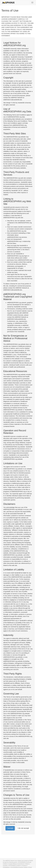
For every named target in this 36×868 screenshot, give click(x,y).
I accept (10, 828)
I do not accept (23, 828)
